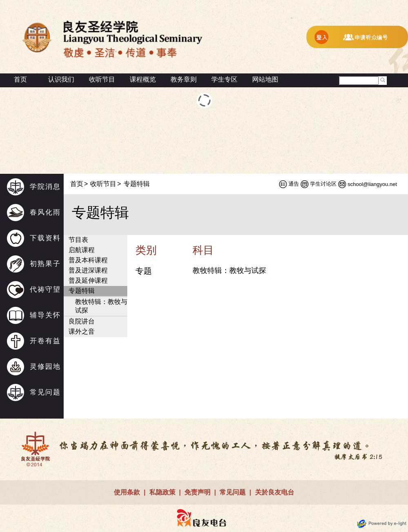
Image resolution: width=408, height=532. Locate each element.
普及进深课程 (88, 270)
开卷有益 (45, 341)
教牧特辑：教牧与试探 (101, 306)
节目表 (78, 240)
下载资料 (45, 238)
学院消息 (45, 187)
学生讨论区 (323, 184)
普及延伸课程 (88, 280)
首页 (20, 79)
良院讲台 (82, 321)
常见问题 (45, 392)
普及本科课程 (88, 260)
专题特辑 (82, 291)
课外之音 (82, 331)
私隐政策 (162, 492)
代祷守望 (45, 289)
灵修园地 (45, 367)
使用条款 (127, 492)
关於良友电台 (275, 492)
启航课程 (82, 250)
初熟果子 (45, 264)
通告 (294, 184)
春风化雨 (45, 212)
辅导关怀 (45, 315)
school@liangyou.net (372, 184)
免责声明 (197, 492)
